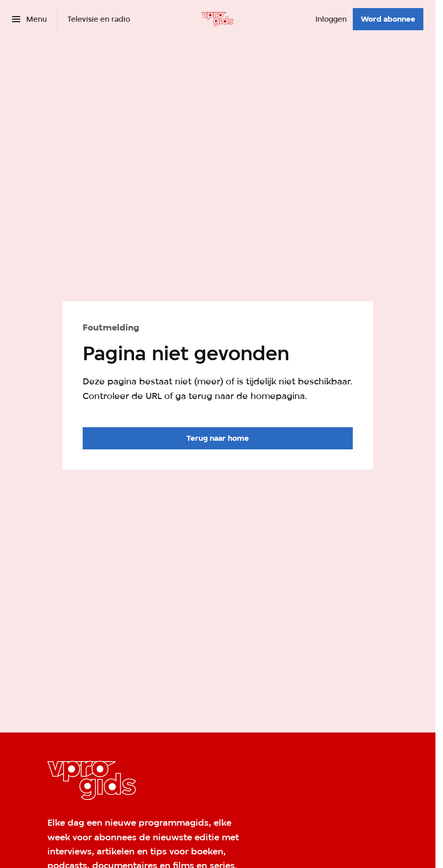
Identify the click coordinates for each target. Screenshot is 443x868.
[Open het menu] (29, 19)
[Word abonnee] (388, 19)
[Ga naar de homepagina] (218, 438)
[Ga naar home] (217, 19)
